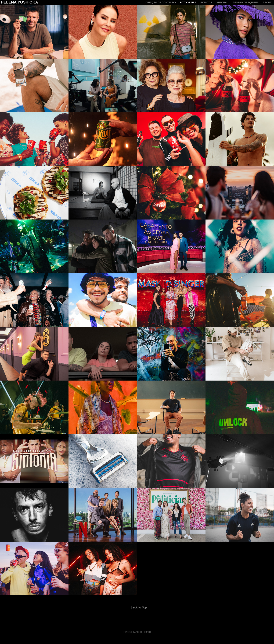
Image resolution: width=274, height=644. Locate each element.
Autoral (222, 2)
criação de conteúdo (161, 2)
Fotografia (188, 2)
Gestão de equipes (246, 2)
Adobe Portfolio (143, 632)
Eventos (206, 2)
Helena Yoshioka (19, 2)
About (267, 2)
